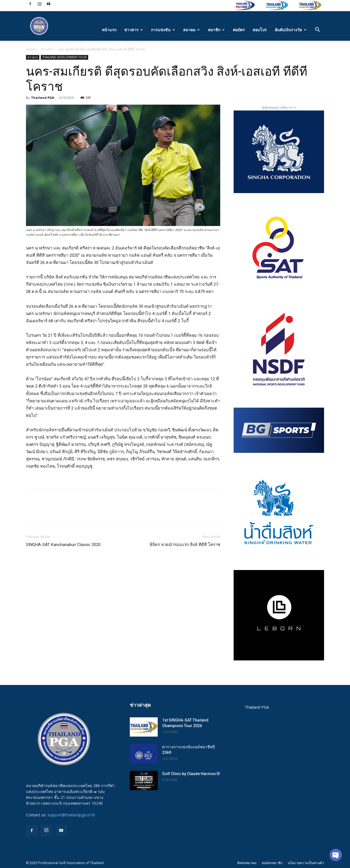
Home (31, 49)
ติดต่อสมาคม (247, 863)
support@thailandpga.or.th (71, 815)
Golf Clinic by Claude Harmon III (191, 774)
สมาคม (191, 30)
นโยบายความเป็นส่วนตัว (306, 863)
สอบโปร (260, 30)
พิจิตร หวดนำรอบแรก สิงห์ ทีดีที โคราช (185, 545)
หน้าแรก (109, 30)
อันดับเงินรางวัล (291, 30)
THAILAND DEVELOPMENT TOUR (64, 57)
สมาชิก (216, 30)
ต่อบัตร (239, 30)
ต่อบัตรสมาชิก (272, 863)
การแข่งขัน (163, 30)
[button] (317, 30)
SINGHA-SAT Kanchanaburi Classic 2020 (63, 545)
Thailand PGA (43, 98)
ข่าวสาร (134, 30)
